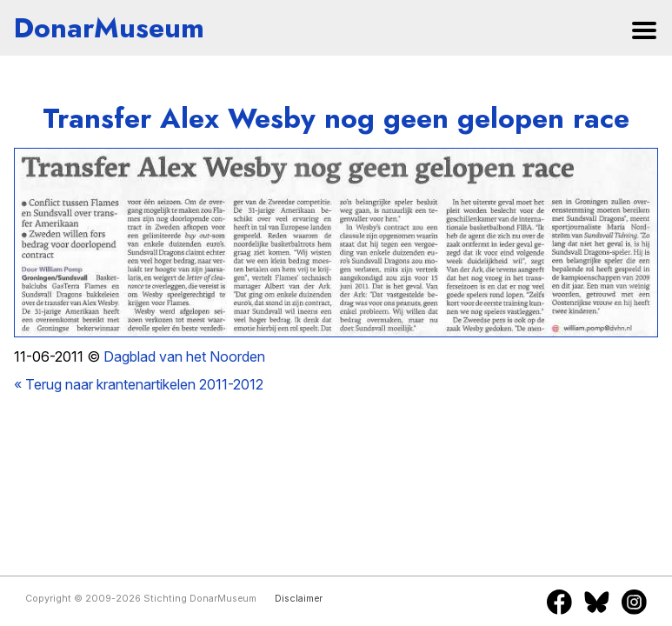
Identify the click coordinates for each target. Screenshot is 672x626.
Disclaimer (299, 599)
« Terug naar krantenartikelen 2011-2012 (139, 384)
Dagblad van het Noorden (184, 356)
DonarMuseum (109, 28)
